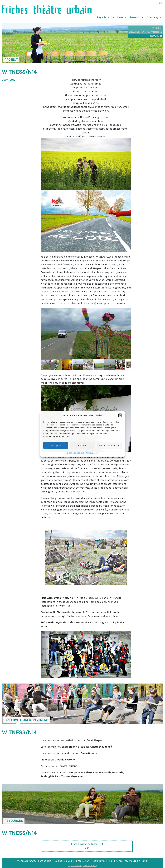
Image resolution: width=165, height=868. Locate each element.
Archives (120, 17)
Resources (155, 36)
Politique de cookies (75, 453)
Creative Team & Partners (146, 32)
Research (137, 17)
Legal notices (75, 866)
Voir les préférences (110, 445)
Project (157, 28)
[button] (120, 415)
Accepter (56, 445)
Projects (103, 17)
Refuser (82, 445)
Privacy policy (92, 453)
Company (154, 17)
